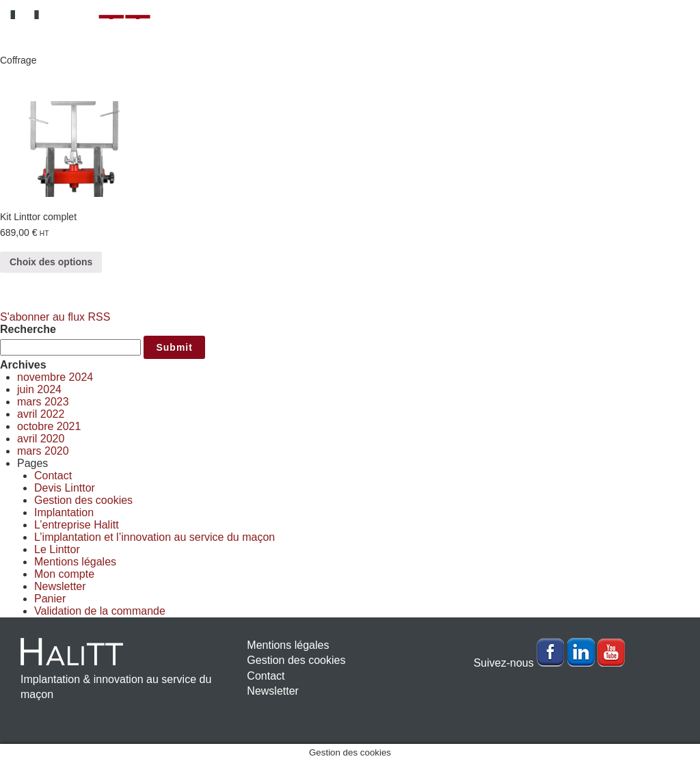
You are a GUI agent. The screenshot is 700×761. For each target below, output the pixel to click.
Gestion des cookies (83, 500)
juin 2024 (39, 389)
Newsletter (60, 586)
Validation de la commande (100, 611)
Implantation (64, 512)
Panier (50, 599)
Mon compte (64, 574)
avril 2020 (41, 439)
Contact (53, 476)
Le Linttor (57, 549)
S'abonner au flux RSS (55, 317)
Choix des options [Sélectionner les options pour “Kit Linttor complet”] (51, 262)
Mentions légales (75, 562)
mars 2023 (43, 402)
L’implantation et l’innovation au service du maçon (154, 537)
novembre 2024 (55, 377)
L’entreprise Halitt (77, 525)
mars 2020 (43, 451)
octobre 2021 (49, 426)
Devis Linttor (65, 488)
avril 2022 (41, 414)
